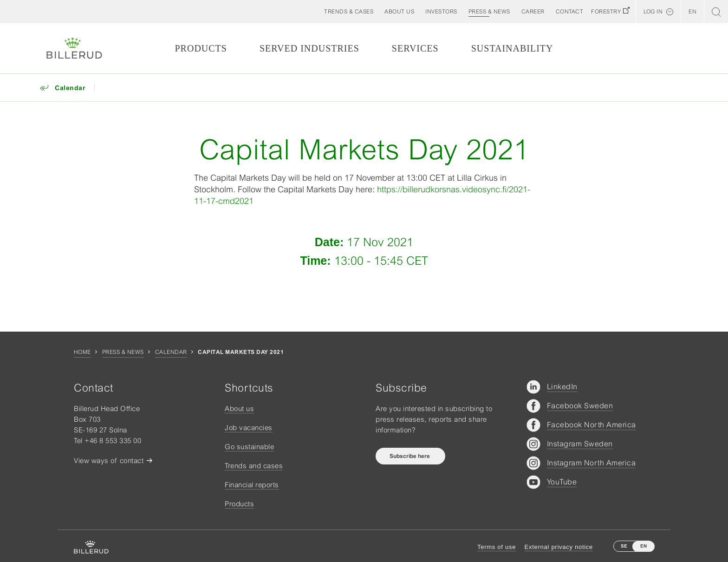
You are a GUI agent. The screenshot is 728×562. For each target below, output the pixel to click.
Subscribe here (410, 456)
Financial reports (252, 485)
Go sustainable (249, 447)
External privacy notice (559, 547)
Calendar (171, 352)
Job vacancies (249, 428)
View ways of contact (109, 461)
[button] (399, 12)
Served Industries (309, 48)
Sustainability (512, 48)
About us (239, 408)
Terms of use (497, 547)
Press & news (123, 352)
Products (201, 48)
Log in (653, 12)
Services (415, 48)
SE (624, 546)
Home (82, 352)
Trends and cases (254, 466)
